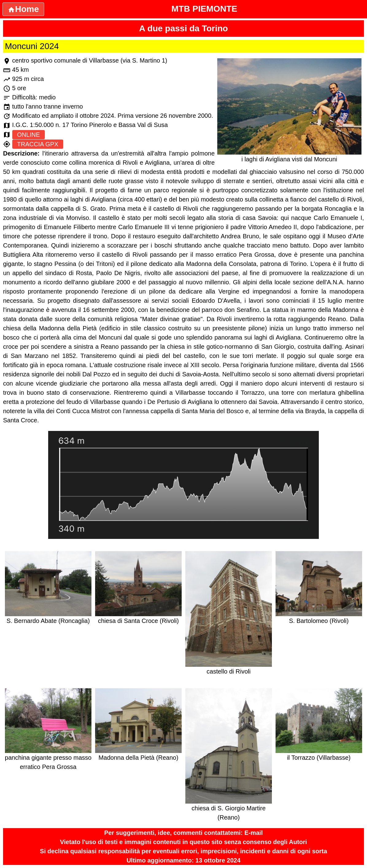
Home (23, 9)
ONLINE (29, 135)
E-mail (253, 833)
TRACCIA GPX (38, 144)
